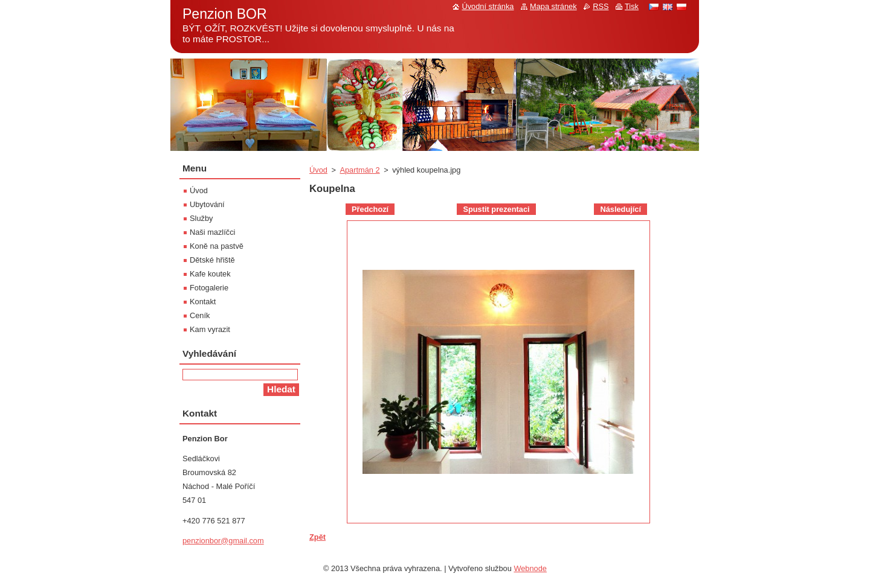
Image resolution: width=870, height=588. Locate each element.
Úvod (318, 170)
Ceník (200, 315)
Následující (620, 209)
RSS (601, 6)
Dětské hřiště (212, 260)
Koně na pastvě (217, 246)
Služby (201, 218)
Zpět (317, 537)
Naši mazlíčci (212, 232)
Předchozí (370, 209)
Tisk (632, 6)
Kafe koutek (210, 274)
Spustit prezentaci (496, 209)
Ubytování (207, 204)
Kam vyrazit (210, 329)
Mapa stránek (553, 6)
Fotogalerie (209, 288)
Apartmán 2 (359, 170)
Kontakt (203, 302)
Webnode (530, 568)
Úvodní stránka (488, 6)
